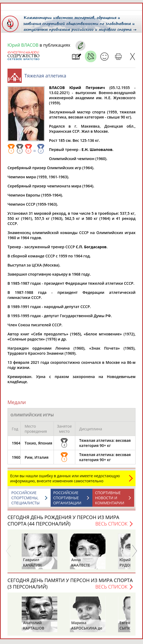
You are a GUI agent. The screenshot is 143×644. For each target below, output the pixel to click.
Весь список (111, 524)
